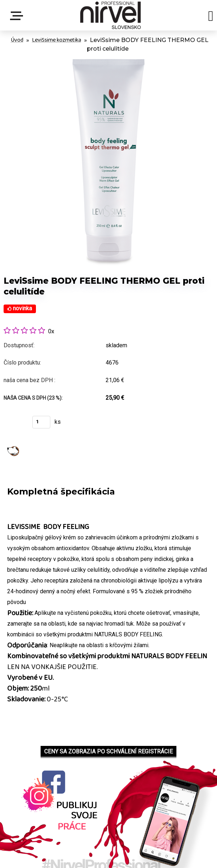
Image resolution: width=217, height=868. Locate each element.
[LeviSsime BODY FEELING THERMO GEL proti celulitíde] (108, 59)
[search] (211, 17)
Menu (18, 16)
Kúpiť (13, 424)
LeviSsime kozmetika (57, 40)
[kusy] (41, 422)
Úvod (17, 40)
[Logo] (110, 15)
